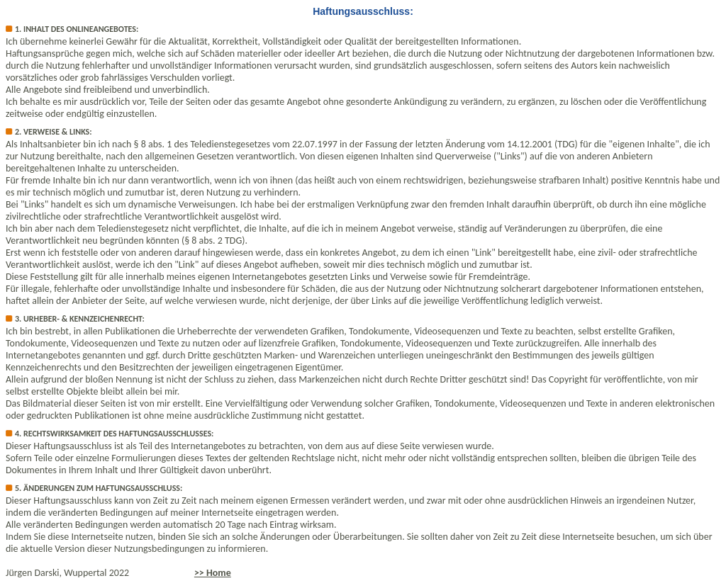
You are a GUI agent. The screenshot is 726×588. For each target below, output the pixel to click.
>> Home (213, 573)
